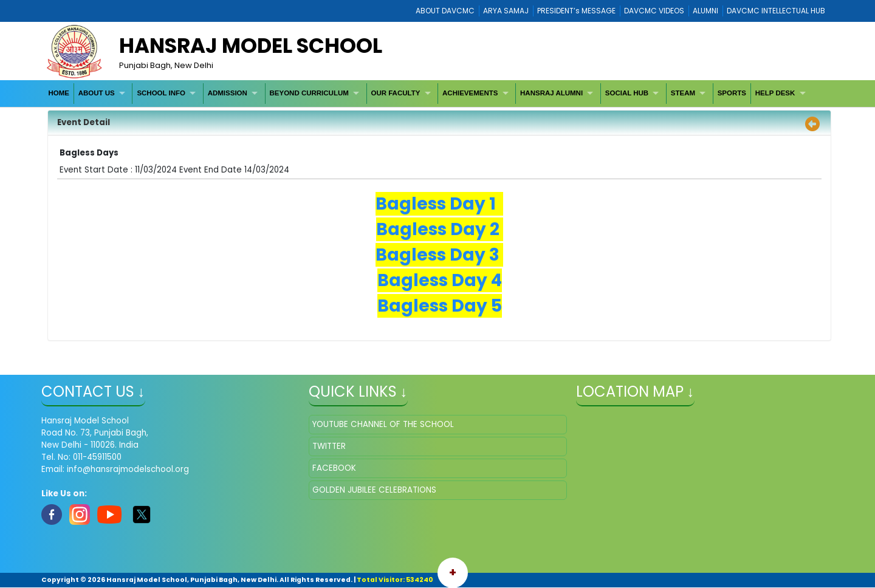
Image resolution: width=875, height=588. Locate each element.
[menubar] (429, 93)
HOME (59, 93)
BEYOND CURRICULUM (309, 93)
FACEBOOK (334, 468)
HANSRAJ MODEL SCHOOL (251, 46)
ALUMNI (705, 11)
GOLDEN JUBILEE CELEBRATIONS (374, 490)
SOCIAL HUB (627, 93)
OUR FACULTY (395, 93)
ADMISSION (228, 93)
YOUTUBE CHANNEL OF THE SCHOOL (383, 424)
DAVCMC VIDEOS (654, 11)
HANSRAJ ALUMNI (551, 93)
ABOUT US (97, 93)
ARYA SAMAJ (506, 11)
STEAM (683, 93)
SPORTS (732, 93)
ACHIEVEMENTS (470, 93)
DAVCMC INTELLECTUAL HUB (776, 11)
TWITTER (329, 446)
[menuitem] (59, 93)
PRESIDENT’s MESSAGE (576, 11)
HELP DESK (775, 93)
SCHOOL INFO (161, 93)
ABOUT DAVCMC (445, 11)
